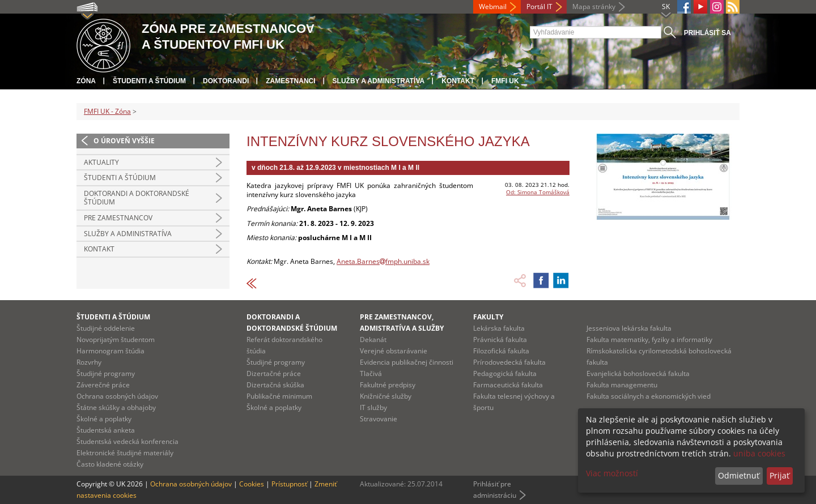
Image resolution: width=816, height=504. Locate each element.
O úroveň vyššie (124, 141)
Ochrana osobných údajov (117, 396)
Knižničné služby (386, 396)
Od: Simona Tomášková (538, 192)
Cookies (252, 484)
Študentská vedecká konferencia (127, 441)
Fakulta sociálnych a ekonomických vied (649, 396)
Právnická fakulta (500, 339)
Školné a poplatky (104, 419)
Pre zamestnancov (118, 218)
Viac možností (612, 473)
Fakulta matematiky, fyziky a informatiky (649, 339)
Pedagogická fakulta (505, 373)
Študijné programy (106, 373)
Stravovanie (379, 419)
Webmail (493, 7)
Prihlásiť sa (707, 33)
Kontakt (458, 81)
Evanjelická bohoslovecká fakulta (638, 373)
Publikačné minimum (279, 396)
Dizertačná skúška (275, 385)
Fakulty (488, 317)
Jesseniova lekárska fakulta (629, 328)
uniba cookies (759, 453)
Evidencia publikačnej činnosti (407, 362)
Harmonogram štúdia (110, 351)
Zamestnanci (290, 81)
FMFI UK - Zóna (107, 111)
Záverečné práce (103, 385)
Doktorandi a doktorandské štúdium (137, 198)
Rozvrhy (89, 362)
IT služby (373, 407)
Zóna (86, 81)
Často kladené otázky (110, 464)
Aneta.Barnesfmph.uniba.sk (383, 261)
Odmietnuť (739, 475)
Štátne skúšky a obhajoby (116, 407)
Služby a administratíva (379, 81)
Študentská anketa (106, 430)
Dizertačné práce (274, 373)
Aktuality (101, 162)
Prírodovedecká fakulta (509, 362)
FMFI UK (505, 81)
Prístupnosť (289, 484)
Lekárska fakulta (499, 328)
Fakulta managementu (622, 385)
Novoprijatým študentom (116, 339)
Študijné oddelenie (106, 328)
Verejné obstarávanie (394, 351)
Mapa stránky (594, 7)
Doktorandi (226, 81)
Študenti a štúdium (149, 81)
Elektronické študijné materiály (125, 453)
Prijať (779, 475)
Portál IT (539, 7)
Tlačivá (371, 373)
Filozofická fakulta (501, 351)
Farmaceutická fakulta (508, 385)
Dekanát (373, 339)
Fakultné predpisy (388, 385)
